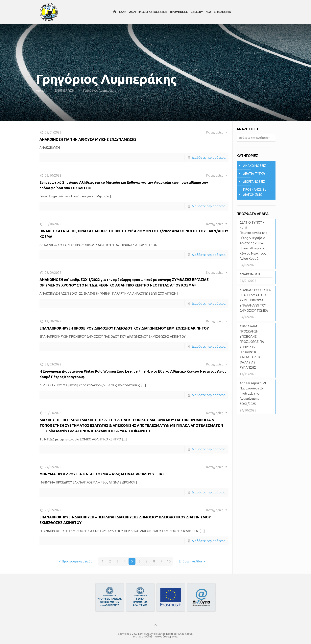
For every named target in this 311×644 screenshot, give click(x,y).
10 (169, 561)
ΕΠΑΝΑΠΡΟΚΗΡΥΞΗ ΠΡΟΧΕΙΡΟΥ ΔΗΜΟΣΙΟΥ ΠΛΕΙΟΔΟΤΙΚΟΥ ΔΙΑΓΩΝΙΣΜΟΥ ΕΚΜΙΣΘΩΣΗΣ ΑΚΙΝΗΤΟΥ (124, 328)
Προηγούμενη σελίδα (75, 561)
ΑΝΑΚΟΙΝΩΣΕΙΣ (255, 166)
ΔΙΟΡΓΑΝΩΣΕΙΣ (254, 182)
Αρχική (41, 90)
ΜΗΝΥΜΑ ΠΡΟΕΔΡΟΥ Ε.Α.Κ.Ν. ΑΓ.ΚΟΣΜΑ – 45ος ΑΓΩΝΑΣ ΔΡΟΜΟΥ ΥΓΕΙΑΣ (102, 474)
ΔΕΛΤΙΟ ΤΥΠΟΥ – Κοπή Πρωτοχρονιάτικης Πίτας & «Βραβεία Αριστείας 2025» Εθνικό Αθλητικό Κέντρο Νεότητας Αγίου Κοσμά (253, 240)
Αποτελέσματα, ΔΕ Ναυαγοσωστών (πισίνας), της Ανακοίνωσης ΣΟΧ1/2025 (253, 393)
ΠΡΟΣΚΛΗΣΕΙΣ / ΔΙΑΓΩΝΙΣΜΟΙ (255, 192)
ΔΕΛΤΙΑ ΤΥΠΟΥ (254, 174)
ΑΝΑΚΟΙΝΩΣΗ (250, 274)
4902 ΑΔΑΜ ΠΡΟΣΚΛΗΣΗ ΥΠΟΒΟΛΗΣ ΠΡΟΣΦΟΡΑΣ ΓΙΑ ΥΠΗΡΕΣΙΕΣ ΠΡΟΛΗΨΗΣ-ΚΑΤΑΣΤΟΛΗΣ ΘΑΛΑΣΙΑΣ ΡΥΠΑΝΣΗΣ (252, 347)
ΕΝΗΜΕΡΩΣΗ (65, 90)
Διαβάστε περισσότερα (209, 158)
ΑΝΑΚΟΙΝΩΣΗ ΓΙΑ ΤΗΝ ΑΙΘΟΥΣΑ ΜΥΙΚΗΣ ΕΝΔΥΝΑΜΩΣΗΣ (88, 139)
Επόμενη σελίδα (193, 561)
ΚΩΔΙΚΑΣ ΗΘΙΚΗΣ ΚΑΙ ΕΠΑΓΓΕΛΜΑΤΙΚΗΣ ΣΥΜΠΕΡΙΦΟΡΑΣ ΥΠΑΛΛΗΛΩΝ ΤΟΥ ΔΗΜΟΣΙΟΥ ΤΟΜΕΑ (256, 300)
